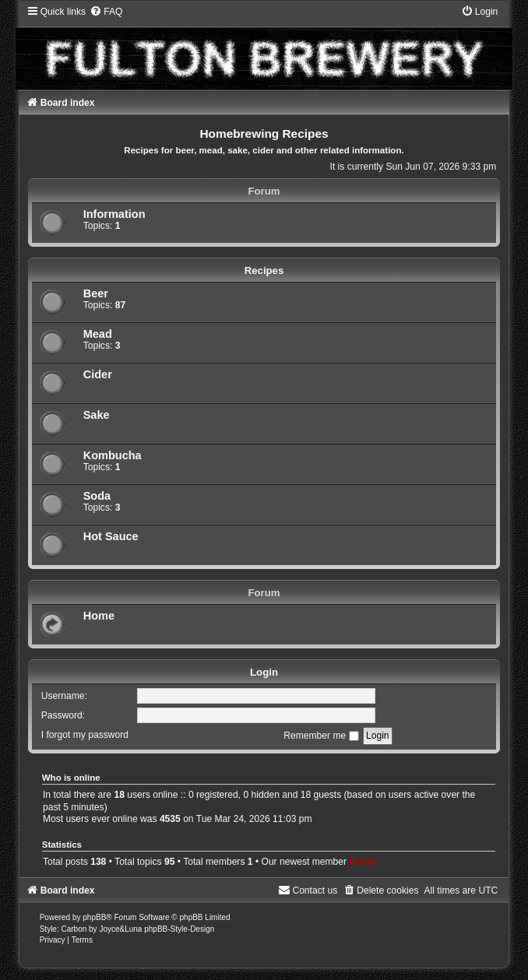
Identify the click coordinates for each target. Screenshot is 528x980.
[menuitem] (106, 12)
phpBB (94, 917)
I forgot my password (85, 736)
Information (114, 214)
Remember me (321, 736)
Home (99, 616)
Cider (98, 374)
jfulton (363, 862)
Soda (97, 496)
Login (264, 672)
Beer (96, 293)
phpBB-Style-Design (179, 929)
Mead (98, 334)
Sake (97, 415)
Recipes (264, 270)
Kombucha (113, 455)
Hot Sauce (111, 536)
